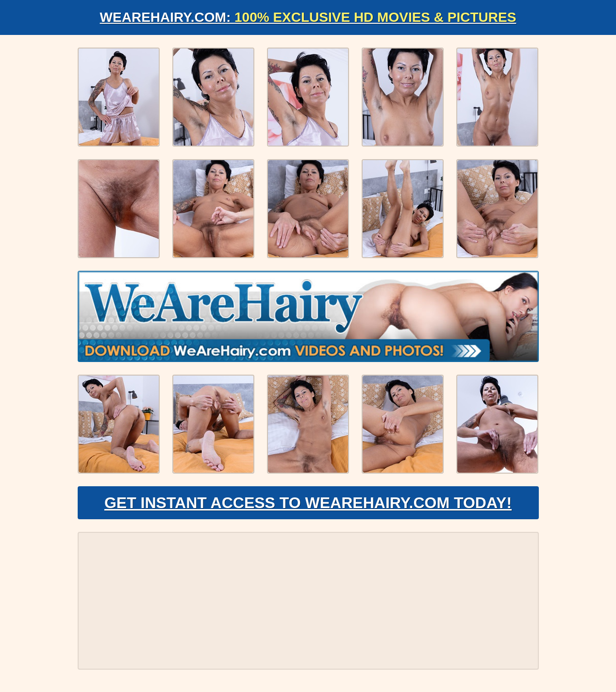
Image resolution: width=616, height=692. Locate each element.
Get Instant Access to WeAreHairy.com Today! (308, 503)
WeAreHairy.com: (308, 17)
